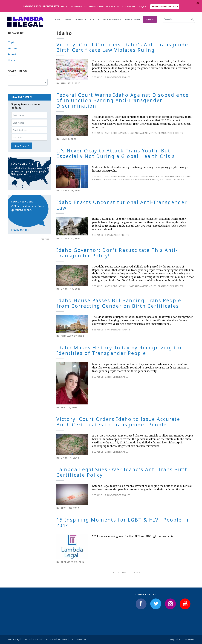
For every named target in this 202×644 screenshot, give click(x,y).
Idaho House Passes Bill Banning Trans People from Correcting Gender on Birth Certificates (119, 303)
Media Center (133, 19)
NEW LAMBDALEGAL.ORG (164, 7)
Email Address (20, 130)
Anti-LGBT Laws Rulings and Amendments (131, 133)
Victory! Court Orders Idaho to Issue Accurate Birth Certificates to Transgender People (118, 422)
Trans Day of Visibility (118, 179)
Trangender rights (117, 235)
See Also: (97, 77)
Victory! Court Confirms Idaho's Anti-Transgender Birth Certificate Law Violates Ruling (124, 47)
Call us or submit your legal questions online (28, 208)
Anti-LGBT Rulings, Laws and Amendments (131, 176)
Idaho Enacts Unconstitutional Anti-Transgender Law (122, 205)
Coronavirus (166, 176)
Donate (149, 19)
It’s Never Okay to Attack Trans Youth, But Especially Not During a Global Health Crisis (116, 153)
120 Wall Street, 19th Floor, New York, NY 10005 (46, 639)
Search (168, 19)
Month (12, 54)
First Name (18, 115)
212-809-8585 (80, 639)
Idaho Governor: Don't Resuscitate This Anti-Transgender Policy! (117, 253)
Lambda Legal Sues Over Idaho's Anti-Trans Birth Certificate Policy (122, 472)
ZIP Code (17, 138)
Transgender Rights (118, 77)
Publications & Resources (105, 19)
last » (137, 573)
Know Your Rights (75, 19)
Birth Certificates (116, 377)
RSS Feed (45, 239)
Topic (12, 42)
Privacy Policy (174, 639)
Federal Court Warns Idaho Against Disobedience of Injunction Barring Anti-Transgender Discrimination (123, 100)
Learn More (19, 230)
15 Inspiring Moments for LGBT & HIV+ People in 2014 (123, 522)
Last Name (18, 123)
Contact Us (189, 639)
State (12, 60)
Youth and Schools (172, 179)
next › (126, 573)
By (58, 83)
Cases (57, 19)
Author (13, 48)
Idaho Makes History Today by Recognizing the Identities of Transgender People (120, 350)
